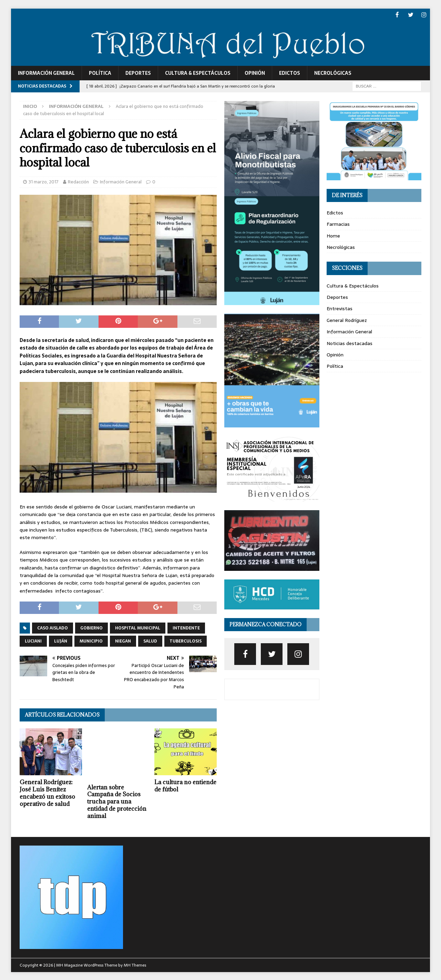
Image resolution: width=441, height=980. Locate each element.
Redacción (78, 181)
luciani (33, 640)
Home (333, 235)
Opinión (255, 72)
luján (61, 640)
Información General (46, 72)
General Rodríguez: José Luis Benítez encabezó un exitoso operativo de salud (47, 792)
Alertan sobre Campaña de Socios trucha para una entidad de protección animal (117, 801)
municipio (91, 640)
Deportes (138, 72)
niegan (123, 640)
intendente (186, 627)
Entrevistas (340, 308)
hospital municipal (138, 627)
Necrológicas (333, 72)
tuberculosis (186, 640)
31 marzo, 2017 (44, 181)
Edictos (290, 72)
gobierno (91, 627)
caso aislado (53, 627)
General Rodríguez (347, 320)
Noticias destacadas (350, 343)
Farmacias (338, 224)
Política (100, 72)
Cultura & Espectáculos (198, 72)
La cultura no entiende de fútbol (185, 785)
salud (150, 640)
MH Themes (135, 964)
